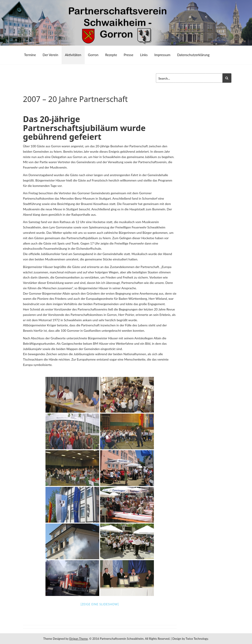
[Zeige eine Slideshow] (100, 604)
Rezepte (111, 55)
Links (144, 55)
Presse (128, 55)
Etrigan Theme (78, 639)
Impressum (162, 55)
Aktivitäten (73, 55)
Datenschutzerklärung (193, 55)
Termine (30, 55)
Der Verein (50, 55)
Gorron (93, 55)
